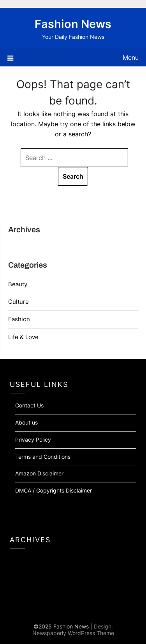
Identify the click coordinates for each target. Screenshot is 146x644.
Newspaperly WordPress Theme (73, 633)
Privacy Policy (33, 439)
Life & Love (23, 337)
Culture (18, 302)
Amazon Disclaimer (39, 473)
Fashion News (73, 24)
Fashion (19, 319)
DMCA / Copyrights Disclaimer (54, 490)
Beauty (18, 284)
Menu (131, 57)
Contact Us (29, 405)
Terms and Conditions (43, 457)
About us (26, 422)
